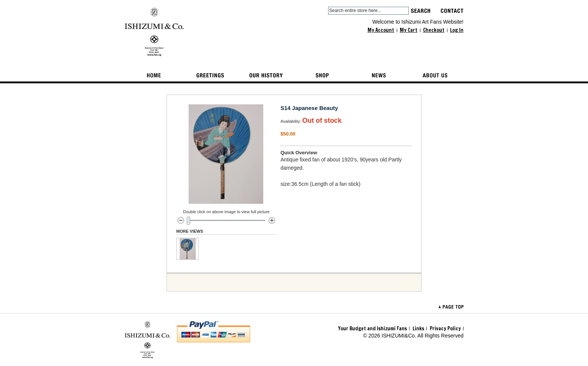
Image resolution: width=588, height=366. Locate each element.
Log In (457, 30)
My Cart (409, 30)
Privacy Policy (445, 328)
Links (418, 328)
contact (452, 11)
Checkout (434, 30)
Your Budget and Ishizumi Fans (373, 328)
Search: (324, 11)
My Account (381, 30)
